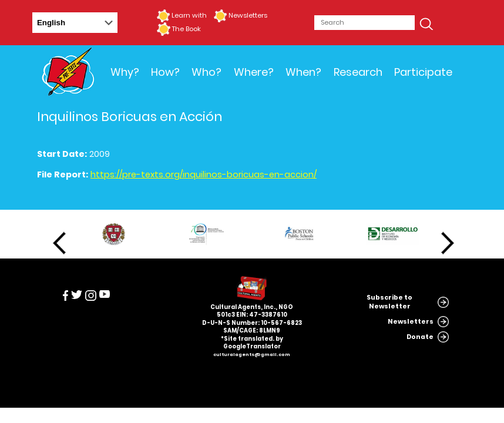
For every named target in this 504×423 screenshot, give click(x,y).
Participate (423, 72)
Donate (420, 337)
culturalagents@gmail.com (252, 355)
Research (358, 72)
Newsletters (248, 15)
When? (303, 72)
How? (165, 72)
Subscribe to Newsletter (389, 302)
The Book (186, 29)
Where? (254, 72)
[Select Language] (75, 23)
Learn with (189, 15)
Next (448, 243)
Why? (125, 72)
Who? (206, 72)
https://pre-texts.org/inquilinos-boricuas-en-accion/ (204, 174)
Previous (59, 243)
